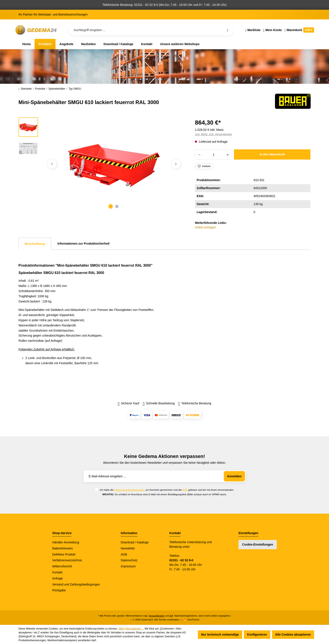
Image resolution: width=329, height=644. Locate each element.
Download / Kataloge (135, 542)
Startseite (25, 89)
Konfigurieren (257, 635)
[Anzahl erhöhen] (228, 155)
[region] (102, 164)
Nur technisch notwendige (220, 635)
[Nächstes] (176, 164)
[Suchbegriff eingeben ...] (151, 30)
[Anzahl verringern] (199, 155)
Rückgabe (59, 590)
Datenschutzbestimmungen (130, 490)
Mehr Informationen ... (131, 629)
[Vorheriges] (52, 164)
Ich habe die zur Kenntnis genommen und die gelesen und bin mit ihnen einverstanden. (167, 490)
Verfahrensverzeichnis (67, 560)
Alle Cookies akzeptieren (293, 635)
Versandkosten (157, 616)
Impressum (128, 566)
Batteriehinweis (63, 548)
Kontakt (57, 572)
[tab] (35, 244)
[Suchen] (227, 30)
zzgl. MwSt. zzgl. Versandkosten (213, 134)
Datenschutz (129, 560)
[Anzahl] (214, 155)
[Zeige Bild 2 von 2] (117, 206)
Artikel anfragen (205, 227)
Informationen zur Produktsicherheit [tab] (83, 244)
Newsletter (128, 548)
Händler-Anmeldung (66, 542)
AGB (185, 490)
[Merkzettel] (253, 30)
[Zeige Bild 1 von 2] (111, 206)
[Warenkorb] (299, 30)
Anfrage (58, 578)
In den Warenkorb (272, 154)
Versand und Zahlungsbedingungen (76, 584)
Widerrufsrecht (62, 566)
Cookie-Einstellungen (258, 544)
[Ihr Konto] (273, 30)
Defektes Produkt (64, 554)
